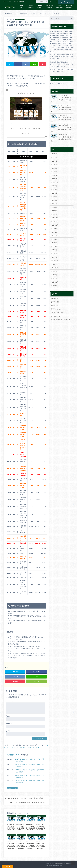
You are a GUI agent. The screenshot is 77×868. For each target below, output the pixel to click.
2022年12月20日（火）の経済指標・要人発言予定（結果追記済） (30, 782)
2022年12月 (54, 142)
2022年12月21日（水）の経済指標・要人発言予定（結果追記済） (30, 776)
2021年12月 (54, 162)
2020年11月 (54, 207)
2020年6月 (54, 224)
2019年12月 (54, 244)
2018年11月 (54, 265)
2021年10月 (54, 169)
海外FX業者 (31, 6)
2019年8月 (54, 258)
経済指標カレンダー (14, 755)
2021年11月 (54, 166)
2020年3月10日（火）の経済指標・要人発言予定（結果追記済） (25, 798)
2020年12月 (54, 203)
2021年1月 (54, 200)
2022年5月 (54, 145)
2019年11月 (54, 247)
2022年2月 (54, 155)
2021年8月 (54, 176)
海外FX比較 (50, 6)
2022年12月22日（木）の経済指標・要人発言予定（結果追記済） (30, 771)
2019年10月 (54, 251)
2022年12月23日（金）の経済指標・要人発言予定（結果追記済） (30, 766)
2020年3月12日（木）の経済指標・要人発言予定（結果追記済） (27, 803)
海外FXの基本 (40, 6)
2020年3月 (54, 234)
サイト (8, 731)
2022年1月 (54, 159)
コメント (10, 701)
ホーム (21, 6)
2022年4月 (54, 149)
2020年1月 (54, 241)
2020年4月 (54, 230)
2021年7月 (54, 179)
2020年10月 (54, 210)
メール (9, 724)
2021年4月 (54, 189)
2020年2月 (54, 237)
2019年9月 (54, 254)
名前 (8, 716)
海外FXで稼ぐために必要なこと (60, 301)
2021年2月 (54, 196)
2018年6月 (54, 268)
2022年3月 (54, 152)
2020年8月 (54, 217)
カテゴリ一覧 (69, 6)
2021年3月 (54, 193)
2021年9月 (54, 172)
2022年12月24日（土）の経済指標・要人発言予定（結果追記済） (30, 760)
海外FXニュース (59, 6)
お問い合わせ (66, 2)
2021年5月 (54, 186)
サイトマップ (53, 2)
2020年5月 (54, 227)
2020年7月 (54, 220)
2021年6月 (54, 183)
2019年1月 (54, 261)
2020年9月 (54, 213)
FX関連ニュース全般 (56, 294)
